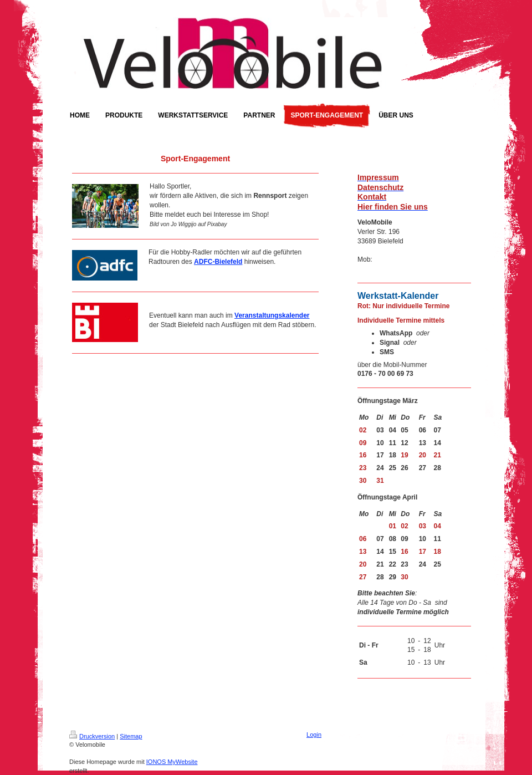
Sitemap (131, 736)
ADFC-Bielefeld (218, 262)
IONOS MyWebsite (172, 762)
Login (314, 735)
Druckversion (92, 736)
